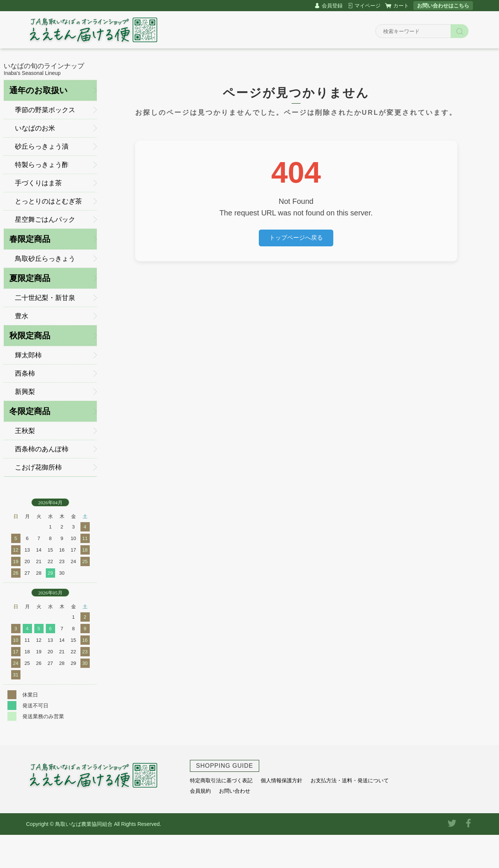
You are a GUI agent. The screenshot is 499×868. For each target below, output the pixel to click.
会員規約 (200, 791)
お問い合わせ (235, 791)
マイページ (368, 6)
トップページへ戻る (296, 238)
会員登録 (332, 6)
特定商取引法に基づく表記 (221, 780)
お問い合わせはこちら (443, 6)
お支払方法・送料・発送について (350, 780)
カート (401, 6)
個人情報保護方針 (282, 780)
